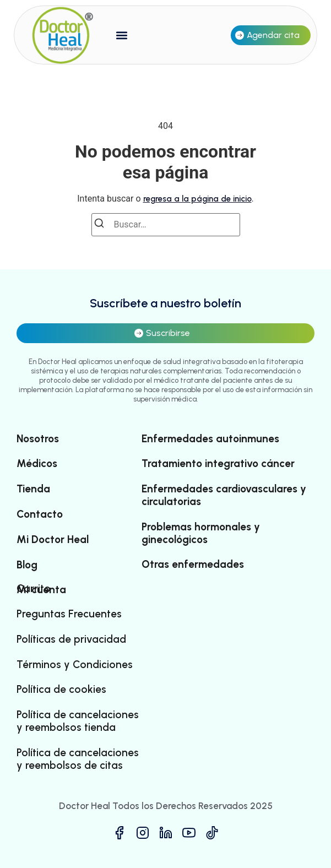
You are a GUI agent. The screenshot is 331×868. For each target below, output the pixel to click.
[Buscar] (102, 225)
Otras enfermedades (193, 565)
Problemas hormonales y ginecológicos (201, 533)
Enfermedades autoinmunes (210, 439)
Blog (27, 565)
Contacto (40, 514)
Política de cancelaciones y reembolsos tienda (78, 721)
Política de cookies (61, 690)
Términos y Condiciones (75, 665)
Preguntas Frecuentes (69, 614)
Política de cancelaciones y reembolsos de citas (78, 759)
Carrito (34, 589)
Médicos (37, 464)
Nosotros (38, 439)
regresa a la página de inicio (197, 199)
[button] (122, 35)
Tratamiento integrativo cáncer (218, 464)
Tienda (33, 489)
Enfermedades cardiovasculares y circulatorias (224, 495)
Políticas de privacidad (71, 639)
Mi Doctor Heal (53, 540)
